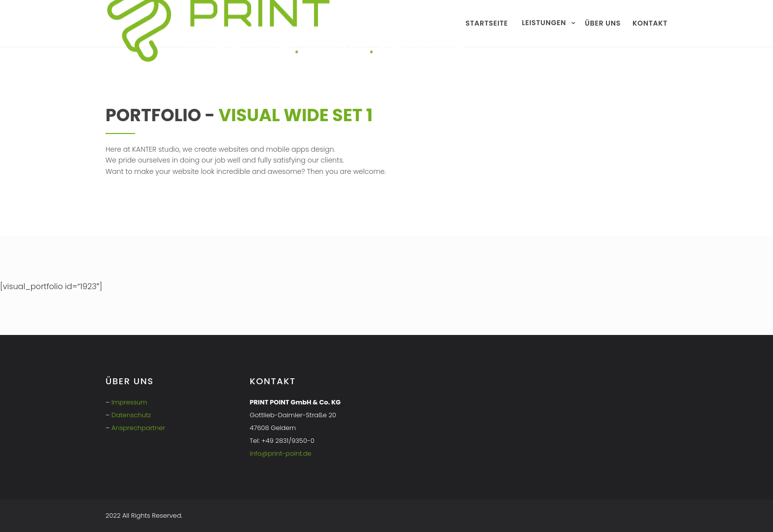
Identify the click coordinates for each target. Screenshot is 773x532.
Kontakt (650, 23)
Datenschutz (131, 415)
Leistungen (544, 22)
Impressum (129, 402)
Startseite (487, 23)
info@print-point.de (281, 453)
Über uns (603, 23)
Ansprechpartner (138, 428)
